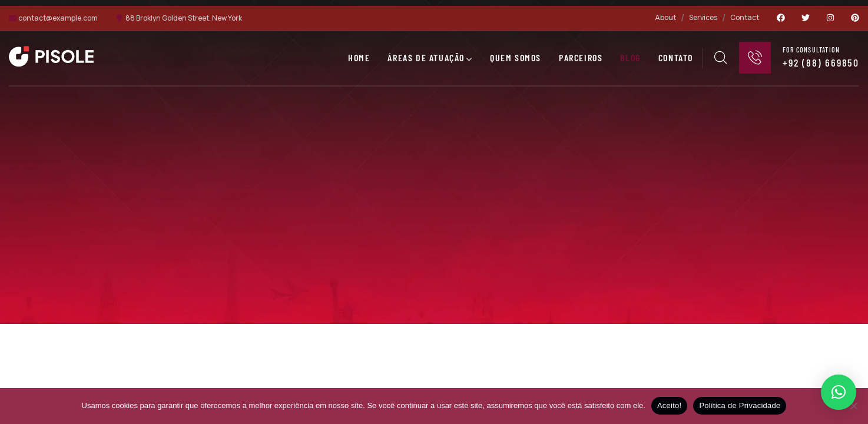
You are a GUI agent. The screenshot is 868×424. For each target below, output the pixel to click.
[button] (839, 392)
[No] (853, 406)
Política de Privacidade (740, 405)
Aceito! (670, 405)
